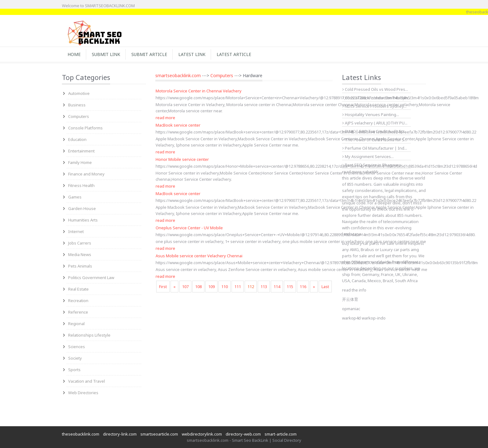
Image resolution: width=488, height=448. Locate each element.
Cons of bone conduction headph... (376, 98)
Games (75, 197)
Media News (80, 254)
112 (251, 287)
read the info (354, 290)
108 (198, 287)
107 (185, 287)
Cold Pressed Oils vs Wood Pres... (375, 89)
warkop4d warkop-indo (364, 318)
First (163, 287)
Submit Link (106, 54)
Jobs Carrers (80, 243)
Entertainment (81, 151)
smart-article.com (281, 434)
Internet (76, 231)
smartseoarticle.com (159, 434)
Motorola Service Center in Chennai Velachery (199, 91)
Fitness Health (81, 185)
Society (75, 358)
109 (211, 287)
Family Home (80, 162)
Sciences (77, 347)
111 (238, 287)
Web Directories (83, 393)
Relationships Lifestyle (89, 335)
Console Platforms (85, 128)
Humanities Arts (83, 220)
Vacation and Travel (87, 381)
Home (74, 54)
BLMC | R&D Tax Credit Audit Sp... (374, 131)
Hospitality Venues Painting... (371, 114)
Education (77, 139)
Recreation (78, 301)
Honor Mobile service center (182, 159)
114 (277, 287)
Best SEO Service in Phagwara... (373, 165)
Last (325, 287)
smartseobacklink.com (178, 75)
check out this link (394, 209)
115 (290, 287)
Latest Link (192, 54)
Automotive (79, 93)
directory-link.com (120, 434)
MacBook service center (178, 125)
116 (303, 287)
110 (225, 287)
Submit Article (149, 54)
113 (264, 287)
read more (165, 118)
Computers (79, 116)
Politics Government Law (91, 278)
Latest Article (234, 54)
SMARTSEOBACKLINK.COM (110, 6)
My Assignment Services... (368, 156)
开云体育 (350, 299)
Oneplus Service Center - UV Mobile (189, 228)
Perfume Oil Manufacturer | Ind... (375, 148)
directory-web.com (243, 434)
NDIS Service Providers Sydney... (374, 106)
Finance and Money (86, 174)
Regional (76, 324)
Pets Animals (80, 266)
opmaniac (351, 309)
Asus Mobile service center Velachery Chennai (199, 256)
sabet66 (370, 172)
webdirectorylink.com (202, 434)
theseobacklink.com (81, 434)
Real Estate (78, 289)
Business (77, 105)
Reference (78, 312)
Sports (74, 370)
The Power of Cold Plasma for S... (375, 140)
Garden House (82, 208)
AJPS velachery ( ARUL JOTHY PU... (375, 123)
